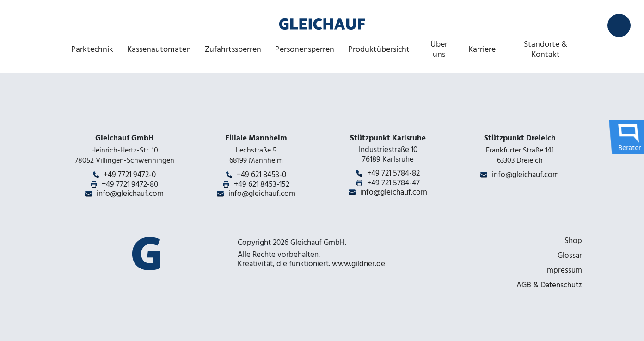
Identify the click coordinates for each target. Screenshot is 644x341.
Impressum (564, 270)
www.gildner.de (359, 264)
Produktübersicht (379, 49)
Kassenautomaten (159, 49)
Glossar (570, 256)
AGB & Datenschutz (549, 285)
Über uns (439, 49)
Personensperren (305, 49)
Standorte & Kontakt (546, 49)
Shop (573, 241)
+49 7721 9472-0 (130, 175)
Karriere (482, 49)
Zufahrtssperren (233, 49)
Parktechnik (92, 49)
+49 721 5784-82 (393, 173)
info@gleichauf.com (130, 194)
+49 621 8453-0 (261, 175)
